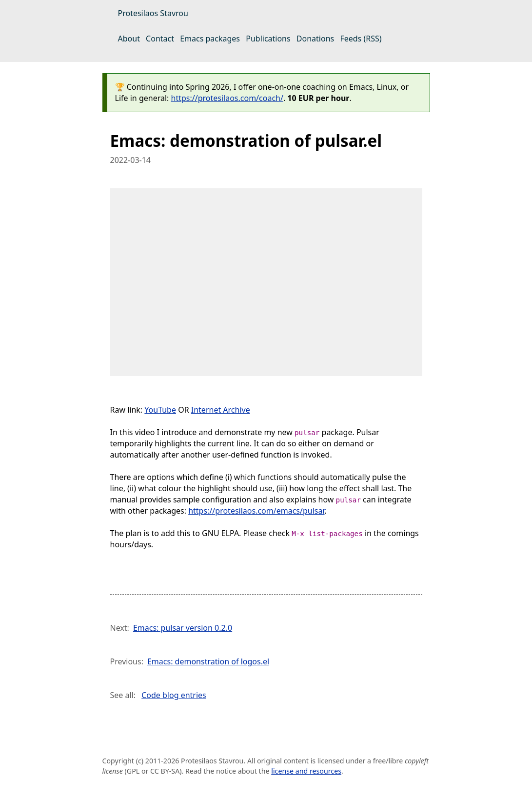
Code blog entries (174, 695)
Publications (268, 39)
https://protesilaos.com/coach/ (227, 98)
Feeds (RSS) (361, 39)
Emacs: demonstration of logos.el (208, 661)
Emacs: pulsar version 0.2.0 (183, 628)
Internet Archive (221, 410)
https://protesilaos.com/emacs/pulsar (256, 511)
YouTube (160, 410)
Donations (315, 39)
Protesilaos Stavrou (153, 13)
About (129, 39)
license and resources (306, 771)
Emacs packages (210, 39)
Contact (160, 39)
